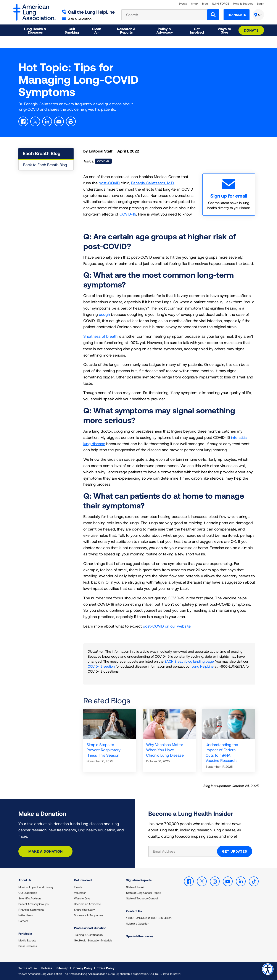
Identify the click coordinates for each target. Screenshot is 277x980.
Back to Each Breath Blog (45, 165)
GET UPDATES (235, 851)
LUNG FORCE (221, 4)
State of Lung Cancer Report (144, 893)
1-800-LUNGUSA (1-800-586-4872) (149, 918)
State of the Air (135, 887)
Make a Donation (46, 851)
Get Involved (83, 880)
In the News (26, 915)
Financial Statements (31, 910)
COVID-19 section (101, 666)
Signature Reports (139, 880)
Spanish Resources (140, 936)
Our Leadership (28, 893)
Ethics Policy (106, 968)
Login (261, 4)
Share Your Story (84, 910)
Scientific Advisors (30, 898)
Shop (194, 4)
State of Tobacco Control (142, 898)
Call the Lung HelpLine (88, 12)
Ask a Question (77, 19)
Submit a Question (138, 923)
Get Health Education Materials (93, 940)
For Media (25, 934)
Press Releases (28, 946)
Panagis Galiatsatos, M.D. (153, 183)
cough (104, 314)
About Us (25, 880)
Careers (23, 921)
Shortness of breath (100, 336)
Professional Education (90, 928)
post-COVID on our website (167, 626)
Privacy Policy (83, 968)
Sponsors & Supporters (89, 915)
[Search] (213, 15)
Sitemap (62, 968)
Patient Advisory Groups (33, 904)
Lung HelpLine (203, 666)
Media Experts (27, 940)
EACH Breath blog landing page (189, 661)
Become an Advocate (87, 904)
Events (183, 4)
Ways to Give (82, 898)
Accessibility (267, 968)
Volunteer (80, 893)
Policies (47, 968)
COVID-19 (128, 214)
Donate (251, 30)
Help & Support (243, 4)
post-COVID (109, 183)
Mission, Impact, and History (36, 887)
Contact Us (134, 911)
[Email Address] (185, 851)
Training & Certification (88, 935)
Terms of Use (28, 968)
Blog (205, 4)
